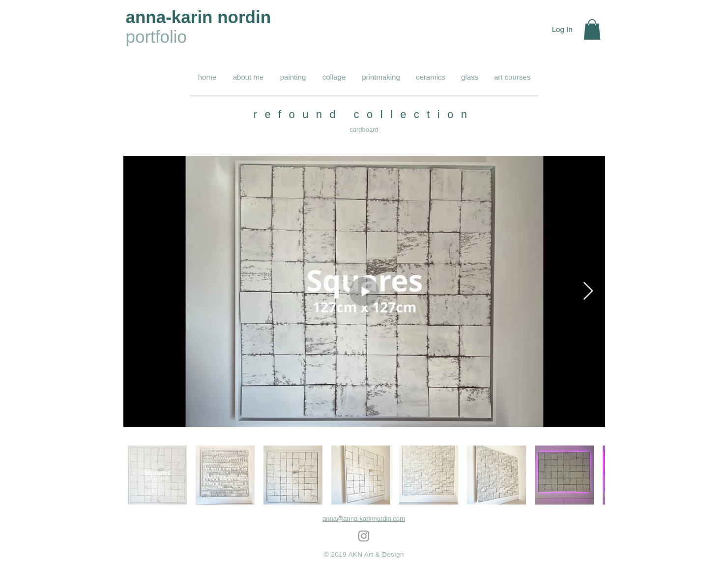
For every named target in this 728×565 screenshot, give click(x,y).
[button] (592, 30)
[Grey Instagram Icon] (364, 536)
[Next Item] (588, 291)
